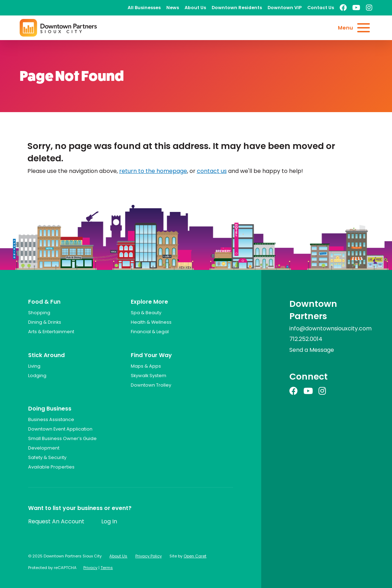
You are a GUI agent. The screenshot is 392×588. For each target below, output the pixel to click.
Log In (109, 521)
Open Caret (195, 556)
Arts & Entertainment (51, 332)
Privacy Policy (149, 556)
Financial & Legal (150, 332)
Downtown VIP (285, 8)
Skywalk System (149, 376)
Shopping (39, 313)
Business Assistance (51, 419)
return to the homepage (153, 171)
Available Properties (51, 467)
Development (44, 448)
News (173, 8)
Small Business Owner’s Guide (62, 438)
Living (34, 366)
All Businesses (144, 8)
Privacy (90, 568)
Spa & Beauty (146, 313)
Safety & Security (47, 457)
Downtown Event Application (60, 429)
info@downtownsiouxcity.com (330, 328)
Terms (107, 568)
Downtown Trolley (151, 385)
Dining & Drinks (45, 322)
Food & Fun (44, 302)
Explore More (149, 302)
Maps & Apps (146, 366)
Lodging (37, 376)
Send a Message (312, 350)
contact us (212, 171)
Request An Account (56, 521)
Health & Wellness (151, 322)
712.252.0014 (306, 339)
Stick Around (46, 355)
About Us (195, 8)
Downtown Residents (237, 8)
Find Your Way (151, 355)
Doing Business (50, 409)
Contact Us (321, 8)
